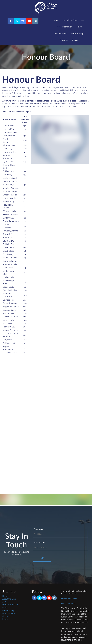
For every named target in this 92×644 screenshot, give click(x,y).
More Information (64, 27)
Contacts (64, 40)
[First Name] (61, 534)
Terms (75, 599)
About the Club (70, 20)
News (79, 27)
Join (83, 20)
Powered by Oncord (69, 603)
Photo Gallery (60, 34)
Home (56, 20)
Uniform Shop (77, 34)
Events (75, 40)
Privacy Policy (66, 599)
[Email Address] (61, 548)
